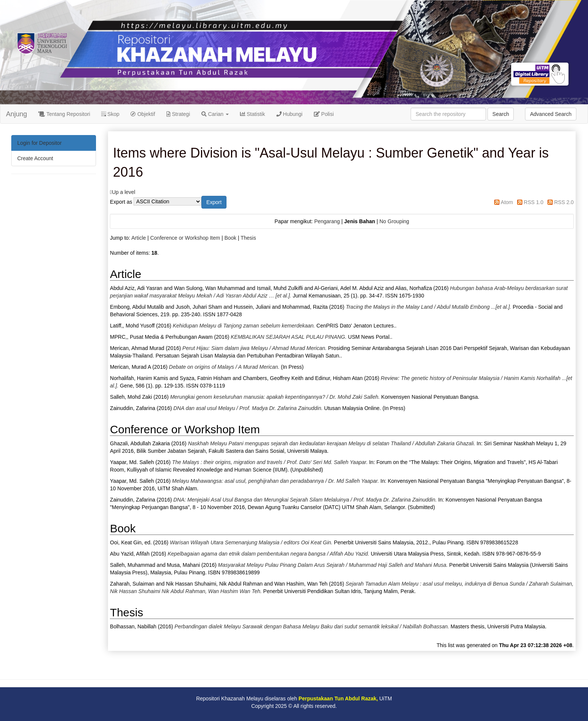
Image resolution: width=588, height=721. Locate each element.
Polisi (324, 114)
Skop (110, 114)
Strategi (178, 114)
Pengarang (327, 221)
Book (230, 238)
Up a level (123, 192)
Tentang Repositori (64, 114)
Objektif (143, 114)
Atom (507, 202)
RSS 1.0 (534, 202)
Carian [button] (215, 114)
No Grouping (394, 221)
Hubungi (289, 114)
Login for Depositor (39, 143)
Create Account (35, 158)
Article (139, 238)
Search (501, 114)
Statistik (253, 114)
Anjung (16, 114)
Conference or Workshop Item (185, 238)
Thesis (248, 238)
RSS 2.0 (564, 202)
